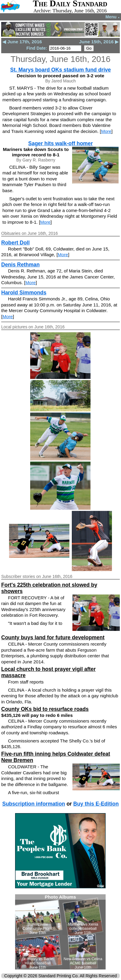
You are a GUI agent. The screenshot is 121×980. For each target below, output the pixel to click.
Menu (113, 17)
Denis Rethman (20, 265)
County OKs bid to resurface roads (45, 709)
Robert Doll (15, 243)
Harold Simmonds (24, 293)
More (106, 131)
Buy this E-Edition (96, 804)
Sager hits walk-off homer (61, 143)
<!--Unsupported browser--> (60, 932)
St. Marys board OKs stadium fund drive (61, 70)
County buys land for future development (53, 637)
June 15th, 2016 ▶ (99, 42)
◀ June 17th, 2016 (22, 42)
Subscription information (33, 804)
